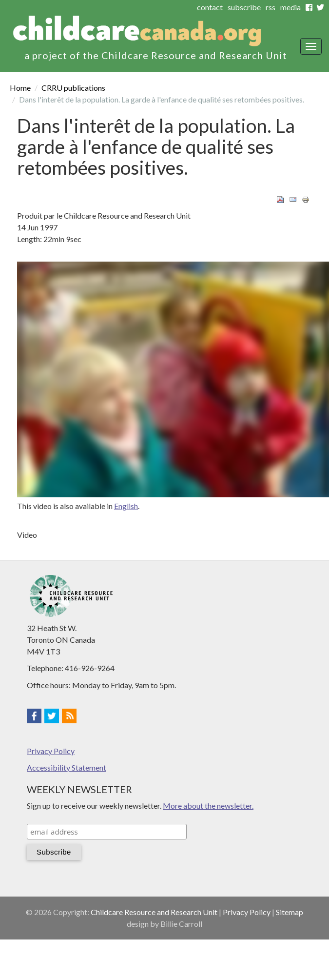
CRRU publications (73, 88)
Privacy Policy (51, 751)
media (290, 7)
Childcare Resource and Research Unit (154, 912)
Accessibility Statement (67, 767)
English (126, 506)
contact (210, 7)
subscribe (244, 7)
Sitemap (290, 912)
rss (271, 7)
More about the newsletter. (208, 806)
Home (20, 88)
